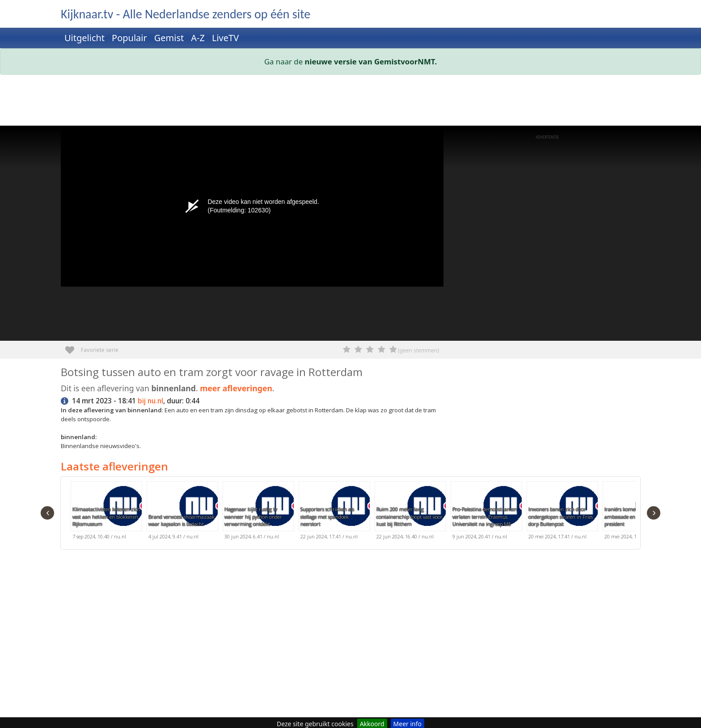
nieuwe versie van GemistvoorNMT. (371, 61)
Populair (129, 38)
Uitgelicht (84, 38)
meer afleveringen (236, 388)
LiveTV (225, 38)
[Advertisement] (329, 102)
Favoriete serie (73, 347)
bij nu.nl (150, 401)
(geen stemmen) (418, 350)
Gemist (169, 38)
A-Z (198, 38)
